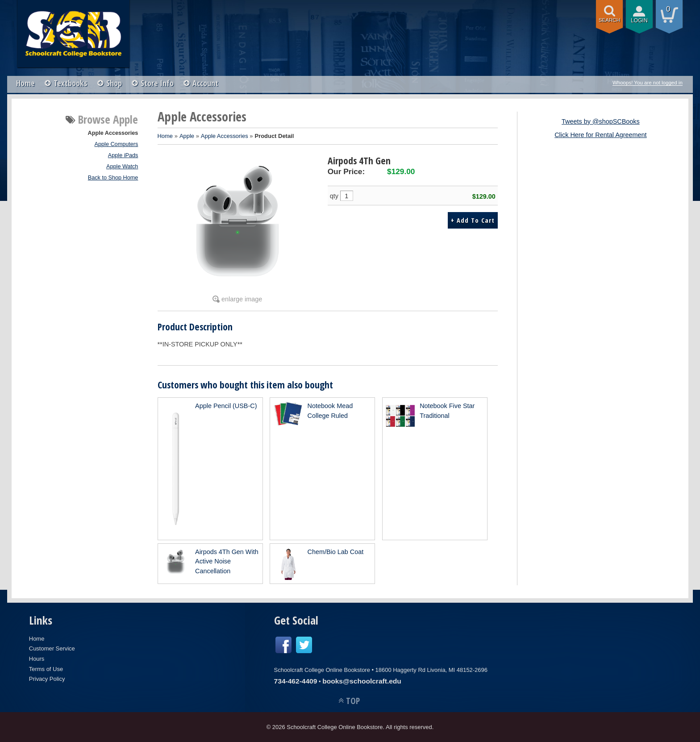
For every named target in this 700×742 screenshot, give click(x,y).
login (639, 21)
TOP (353, 701)
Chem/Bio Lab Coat (336, 552)
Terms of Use (46, 669)
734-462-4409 (296, 681)
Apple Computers (117, 144)
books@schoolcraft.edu (362, 681)
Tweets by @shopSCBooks (601, 121)
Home (25, 83)
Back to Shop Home (113, 178)
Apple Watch (122, 167)
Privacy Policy (47, 679)
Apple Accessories (113, 133)
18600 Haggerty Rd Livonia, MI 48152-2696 (431, 670)
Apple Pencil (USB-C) (226, 406)
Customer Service (52, 648)
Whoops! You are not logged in (648, 83)
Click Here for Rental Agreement (600, 135)
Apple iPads (123, 155)
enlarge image (242, 299)
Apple (187, 136)
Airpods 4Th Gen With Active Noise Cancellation (227, 561)
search (609, 20)
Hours (37, 659)
